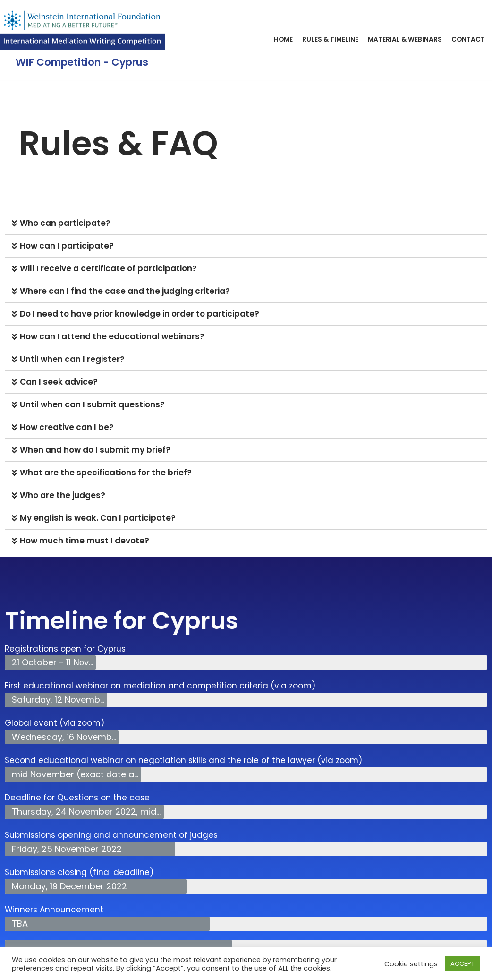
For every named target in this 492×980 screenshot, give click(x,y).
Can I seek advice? (59, 382)
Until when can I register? (72, 359)
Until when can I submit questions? (92, 404)
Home (283, 39)
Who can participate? (65, 223)
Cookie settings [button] (411, 964)
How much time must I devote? (85, 541)
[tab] (246, 224)
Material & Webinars (405, 39)
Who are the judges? (63, 495)
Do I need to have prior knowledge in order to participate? (140, 314)
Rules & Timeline (330, 39)
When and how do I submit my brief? (95, 450)
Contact (468, 39)
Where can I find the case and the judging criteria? (125, 291)
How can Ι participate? (67, 246)
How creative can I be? (67, 427)
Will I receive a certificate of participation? (108, 268)
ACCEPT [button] (462, 964)
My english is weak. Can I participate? (98, 518)
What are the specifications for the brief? (106, 473)
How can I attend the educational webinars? (112, 336)
